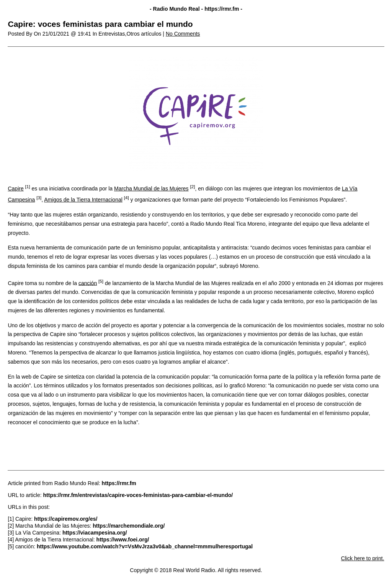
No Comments (183, 34)
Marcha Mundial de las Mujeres (151, 189)
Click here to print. (363, 558)
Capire (16, 189)
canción (88, 283)
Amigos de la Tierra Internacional (83, 200)
